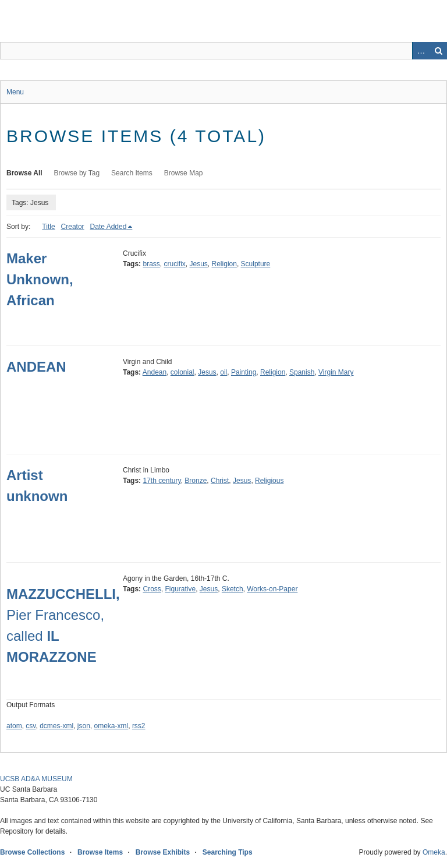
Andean (155, 372)
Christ (220, 481)
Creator (73, 227)
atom (14, 726)
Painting (244, 372)
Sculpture (256, 264)
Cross (152, 589)
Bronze (196, 481)
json (84, 726)
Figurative (180, 589)
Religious (269, 481)
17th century (162, 481)
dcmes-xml (56, 726)
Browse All (24, 173)
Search (438, 51)
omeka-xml (111, 726)
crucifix (174, 264)
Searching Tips (228, 852)
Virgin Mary (336, 372)
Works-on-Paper (272, 589)
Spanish (302, 372)
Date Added (109, 227)
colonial (182, 372)
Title (48, 227)
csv (31, 726)
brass (151, 264)
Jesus (199, 264)
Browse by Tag (77, 173)
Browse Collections (32, 852)
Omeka (434, 852)
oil (223, 372)
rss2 (139, 726)
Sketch (233, 589)
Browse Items (100, 852)
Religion (224, 264)
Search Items (132, 173)
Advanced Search (421, 51)
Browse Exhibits (163, 852)
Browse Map (184, 173)
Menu (15, 92)
